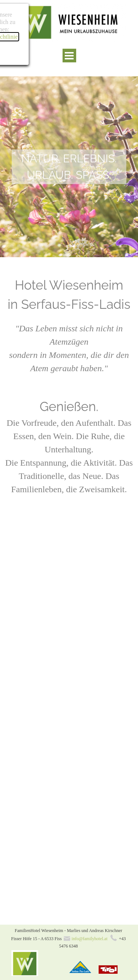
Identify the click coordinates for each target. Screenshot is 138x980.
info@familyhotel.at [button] (90, 939)
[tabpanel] (69, 167)
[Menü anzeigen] (69, 56)
